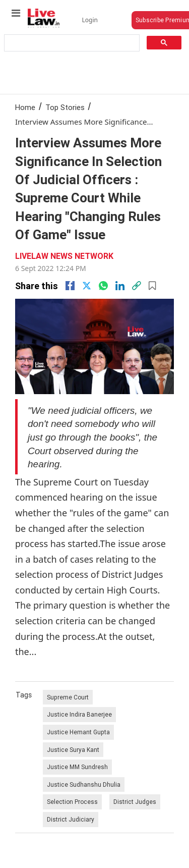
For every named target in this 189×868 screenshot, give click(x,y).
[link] (137, 286)
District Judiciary (71, 819)
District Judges (135, 802)
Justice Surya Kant (73, 750)
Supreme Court (68, 697)
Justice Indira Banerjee (79, 714)
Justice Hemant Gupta (78, 732)
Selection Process (72, 802)
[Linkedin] (120, 286)
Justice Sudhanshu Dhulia (84, 784)
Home (25, 107)
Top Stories (65, 107)
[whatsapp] (103, 286)
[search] (71, 43)
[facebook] (70, 286)
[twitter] (87, 286)
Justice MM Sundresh (77, 767)
